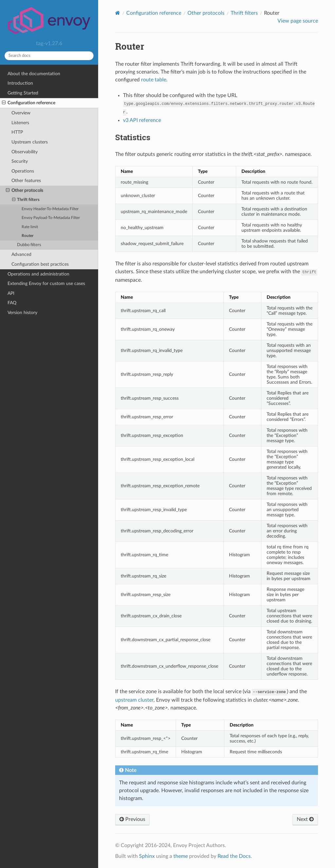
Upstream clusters (30, 142)
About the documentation (34, 74)
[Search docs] (49, 56)
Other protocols (25, 191)
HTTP (17, 132)
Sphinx (147, 856)
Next (305, 819)
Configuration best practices (40, 264)
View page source (298, 21)
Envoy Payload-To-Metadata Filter (51, 218)
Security (20, 161)
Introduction (20, 83)
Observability (25, 152)
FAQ (12, 303)
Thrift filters (26, 200)
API (11, 293)
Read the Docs (234, 856)
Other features (26, 181)
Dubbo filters (29, 245)
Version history (22, 313)
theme (181, 856)
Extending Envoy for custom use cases (46, 284)
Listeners (20, 123)
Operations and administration (38, 274)
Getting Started (23, 93)
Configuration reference (29, 103)
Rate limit (30, 227)
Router (27, 236)
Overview (21, 113)
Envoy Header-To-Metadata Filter (50, 209)
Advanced (21, 254)
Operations (23, 171)
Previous (132, 819)
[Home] (118, 13)
